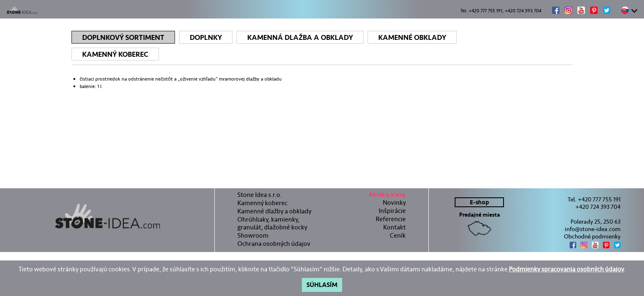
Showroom (253, 235)
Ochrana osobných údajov (274, 243)
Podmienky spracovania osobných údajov (567, 269)
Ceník (398, 235)
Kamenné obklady (412, 38)
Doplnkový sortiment (123, 38)
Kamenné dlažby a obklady (274, 211)
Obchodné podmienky (592, 236)
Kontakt (394, 227)
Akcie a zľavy (387, 195)
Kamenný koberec (115, 54)
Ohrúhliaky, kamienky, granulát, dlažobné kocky (272, 223)
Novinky (394, 202)
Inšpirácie (392, 210)
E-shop (480, 202)
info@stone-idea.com (593, 229)
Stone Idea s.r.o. (260, 194)
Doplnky (206, 38)
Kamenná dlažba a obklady (300, 38)
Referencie (391, 219)
